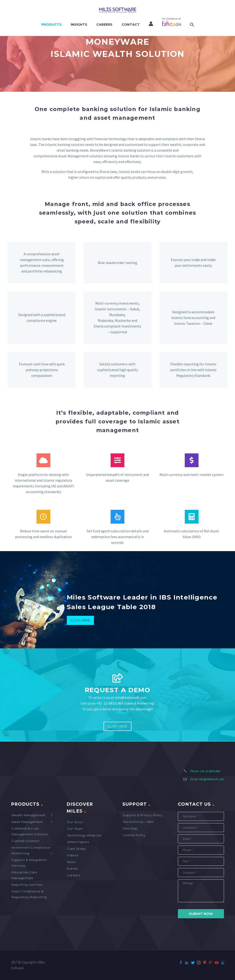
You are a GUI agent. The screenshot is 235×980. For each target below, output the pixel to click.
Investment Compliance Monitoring (31, 850)
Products (51, 25)
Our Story (75, 822)
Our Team (75, 829)
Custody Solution (25, 841)
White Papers (78, 842)
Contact (131, 25)
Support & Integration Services (29, 863)
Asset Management (27, 822)
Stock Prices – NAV (138, 822)
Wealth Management (29, 815)
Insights (79, 25)
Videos (73, 855)
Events (72, 869)
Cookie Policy (134, 835)
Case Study (76, 849)
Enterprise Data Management (24, 875)
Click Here (80, 620)
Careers (104, 25)
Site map (130, 828)
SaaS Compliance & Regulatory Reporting (29, 894)
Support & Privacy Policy (143, 815)
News (71, 862)
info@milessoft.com (211, 779)
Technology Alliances (84, 835)
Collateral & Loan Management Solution (30, 831)
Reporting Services (27, 885)
